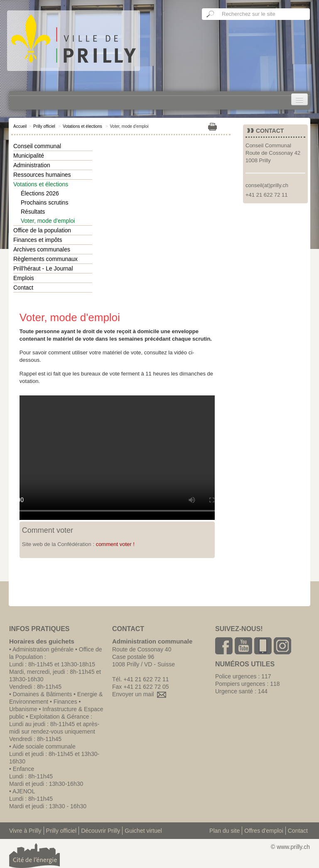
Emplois (24, 278)
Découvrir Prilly (101, 831)
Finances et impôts (38, 240)
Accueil (20, 126)
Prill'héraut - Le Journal (43, 268)
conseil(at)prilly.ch (267, 185)
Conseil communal (37, 146)
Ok (211, 14)
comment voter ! (115, 544)
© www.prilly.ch (290, 847)
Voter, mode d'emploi (48, 221)
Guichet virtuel (143, 831)
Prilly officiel (44, 126)
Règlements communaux (45, 259)
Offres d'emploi (264, 831)
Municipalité (29, 156)
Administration (32, 165)
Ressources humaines (42, 175)
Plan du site (225, 831)
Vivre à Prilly (25, 831)
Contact (23, 288)
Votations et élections (82, 126)
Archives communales (42, 249)
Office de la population (42, 230)
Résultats (33, 212)
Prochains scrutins (44, 202)
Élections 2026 (40, 193)
